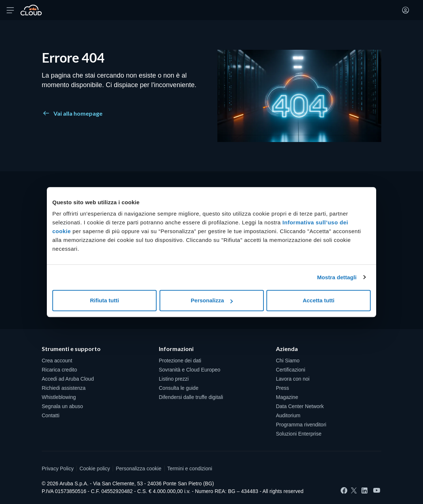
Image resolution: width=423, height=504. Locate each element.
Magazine (287, 397)
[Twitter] (354, 490)
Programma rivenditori (301, 425)
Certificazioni (291, 370)
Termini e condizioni (190, 468)
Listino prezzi (174, 379)
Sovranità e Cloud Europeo (190, 370)
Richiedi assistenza (64, 388)
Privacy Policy (58, 468)
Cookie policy (95, 468)
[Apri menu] (10, 10)
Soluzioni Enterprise (299, 434)
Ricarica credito (59, 370)
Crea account (57, 361)
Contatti (50, 415)
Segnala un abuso (62, 406)
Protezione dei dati (180, 361)
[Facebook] (344, 490)
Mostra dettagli (337, 277)
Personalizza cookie (138, 468)
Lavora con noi (293, 379)
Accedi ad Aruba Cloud (68, 379)
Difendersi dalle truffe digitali (191, 397)
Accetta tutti (319, 300)
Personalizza (212, 300)
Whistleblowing (59, 397)
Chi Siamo (288, 361)
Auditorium (288, 415)
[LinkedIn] (364, 490)
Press (282, 388)
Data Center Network (300, 406)
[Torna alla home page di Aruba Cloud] (31, 10)
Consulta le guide (179, 388)
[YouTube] (377, 491)
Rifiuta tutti (104, 300)
